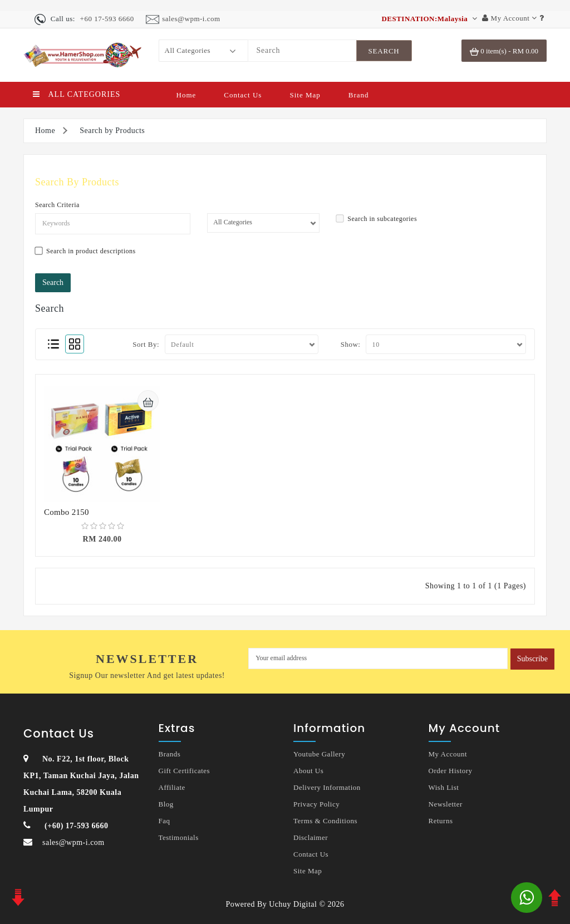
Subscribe (532, 659)
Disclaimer (311, 837)
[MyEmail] (378, 658)
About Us (308, 771)
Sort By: (146, 344)
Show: (351, 344)
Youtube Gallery (319, 754)
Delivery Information (327, 787)
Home (186, 95)
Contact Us (243, 95)
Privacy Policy (316, 804)
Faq (164, 821)
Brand (359, 95)
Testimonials (179, 837)
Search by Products (112, 131)
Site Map (305, 95)
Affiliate (172, 787)
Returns (441, 821)
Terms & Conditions (325, 821)
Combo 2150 (67, 512)
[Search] (302, 51)
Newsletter (446, 804)
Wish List (444, 787)
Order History (451, 771)
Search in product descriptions (85, 251)
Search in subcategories (377, 219)
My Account (448, 754)
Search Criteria (57, 205)
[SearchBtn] (384, 51)
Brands (170, 754)
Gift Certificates (185, 771)
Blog (166, 804)
